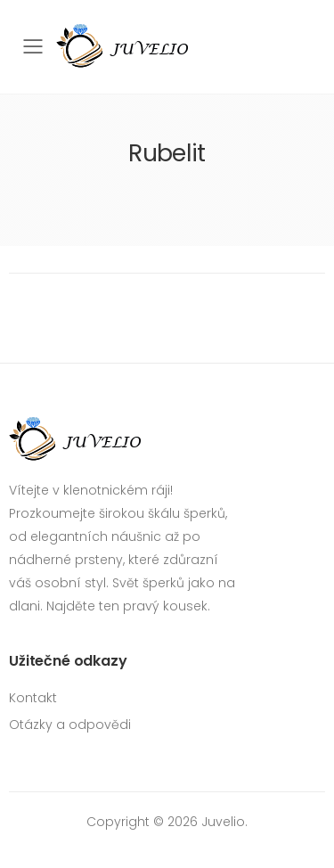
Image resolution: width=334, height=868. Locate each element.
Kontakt (33, 698)
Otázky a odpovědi (70, 725)
